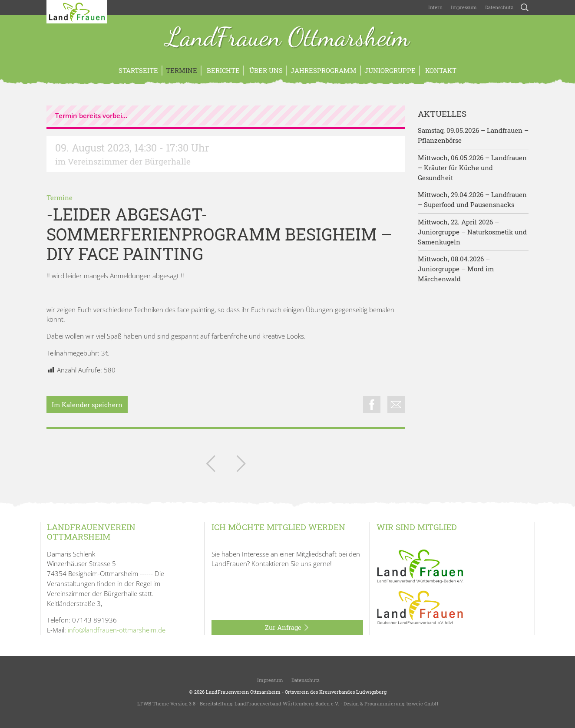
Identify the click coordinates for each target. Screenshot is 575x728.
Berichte (222, 70)
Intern (435, 7)
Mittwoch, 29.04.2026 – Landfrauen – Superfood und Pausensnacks (472, 199)
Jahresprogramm (324, 70)
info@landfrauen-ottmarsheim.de (117, 630)
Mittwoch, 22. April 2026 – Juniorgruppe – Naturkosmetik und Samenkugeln (472, 232)
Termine (182, 70)
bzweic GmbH (422, 703)
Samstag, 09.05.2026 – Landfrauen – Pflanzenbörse (473, 135)
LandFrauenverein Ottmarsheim (243, 692)
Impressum (463, 7)
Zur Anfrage (287, 628)
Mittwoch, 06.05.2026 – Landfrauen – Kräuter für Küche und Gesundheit (472, 168)
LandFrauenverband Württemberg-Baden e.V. (287, 703)
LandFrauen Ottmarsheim (288, 38)
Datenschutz (499, 7)
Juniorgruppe (390, 70)
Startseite (138, 70)
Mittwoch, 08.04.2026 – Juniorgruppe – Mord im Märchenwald (456, 269)
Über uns (265, 70)
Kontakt (440, 70)
